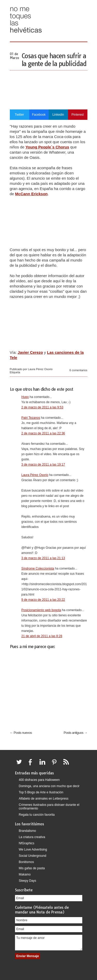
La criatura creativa (32, 837)
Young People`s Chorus (47, 147)
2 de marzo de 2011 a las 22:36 (43, 433)
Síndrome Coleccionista (38, 569)
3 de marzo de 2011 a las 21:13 (43, 558)
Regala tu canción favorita (37, 815)
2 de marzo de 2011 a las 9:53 (42, 407)
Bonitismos (27, 862)
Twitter (19, 115)
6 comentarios (78, 370)
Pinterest (77, 115)
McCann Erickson (31, 194)
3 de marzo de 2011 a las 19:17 (43, 465)
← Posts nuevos (21, 733)
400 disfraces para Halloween (39, 780)
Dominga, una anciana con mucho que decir (49, 786)
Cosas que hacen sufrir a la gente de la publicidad (54, 60)
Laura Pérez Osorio (35, 475)
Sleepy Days (28, 881)
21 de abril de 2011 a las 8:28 (42, 636)
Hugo (25, 397)
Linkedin (58, 115)
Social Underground (33, 856)
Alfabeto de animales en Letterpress (44, 799)
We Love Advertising (33, 850)
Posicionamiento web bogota (41, 610)
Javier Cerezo (30, 352)
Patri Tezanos (31, 418)
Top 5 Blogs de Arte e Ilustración (41, 792)
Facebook (39, 115)
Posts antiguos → (76, 733)
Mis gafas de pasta (32, 868)
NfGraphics (27, 843)
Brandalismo (28, 831)
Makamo (25, 874)
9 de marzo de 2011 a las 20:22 (43, 600)
